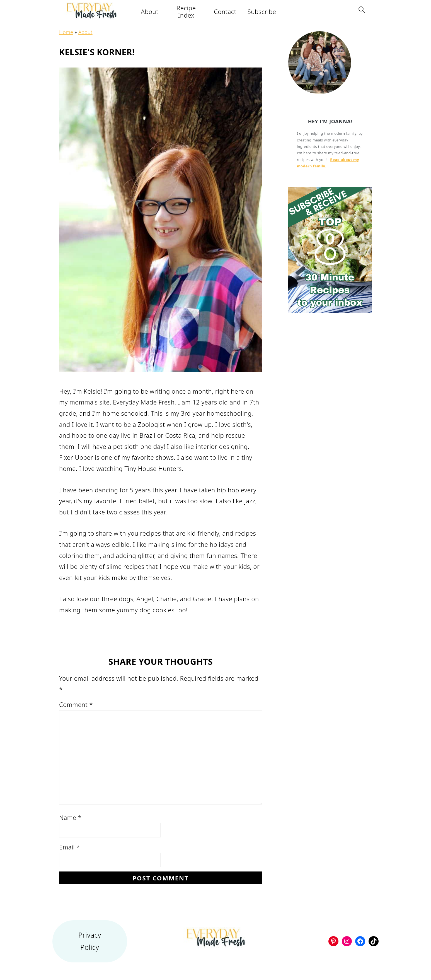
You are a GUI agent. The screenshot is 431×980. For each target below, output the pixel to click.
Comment (76, 704)
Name (70, 817)
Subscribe (262, 11)
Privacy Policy (90, 941)
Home (66, 32)
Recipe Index (186, 12)
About (150, 11)
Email (70, 847)
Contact (225, 11)
